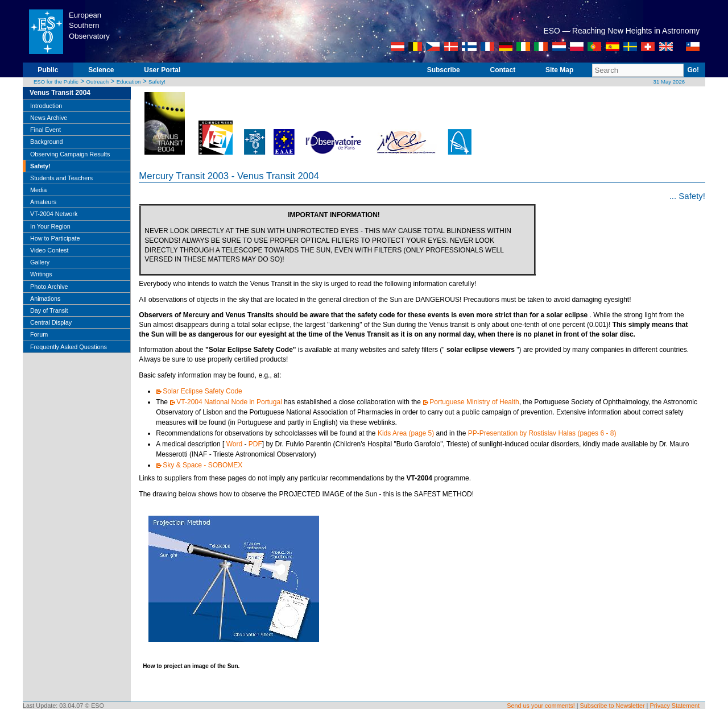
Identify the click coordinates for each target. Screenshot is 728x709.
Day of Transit (49, 310)
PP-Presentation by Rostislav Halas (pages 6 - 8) (542, 433)
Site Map (559, 70)
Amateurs (43, 202)
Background (47, 142)
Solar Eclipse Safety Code (202, 391)
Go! (693, 70)
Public (48, 70)
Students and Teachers (61, 178)
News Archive (49, 118)
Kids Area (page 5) (406, 433)
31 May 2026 (669, 82)
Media (38, 190)
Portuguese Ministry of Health (474, 402)
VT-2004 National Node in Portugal (229, 402)
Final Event (45, 130)
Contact (503, 70)
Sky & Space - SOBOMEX (202, 465)
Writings (41, 274)
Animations (45, 298)
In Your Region (50, 226)
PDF (255, 444)
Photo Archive (49, 287)
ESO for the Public (56, 82)
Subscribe (444, 70)
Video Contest (49, 250)
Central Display (51, 322)
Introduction (46, 106)
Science (101, 70)
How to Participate (55, 238)
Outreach (98, 82)
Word (234, 444)
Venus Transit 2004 (60, 93)
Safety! (157, 82)
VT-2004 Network (54, 214)
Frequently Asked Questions (69, 347)
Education (129, 82)
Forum (39, 334)
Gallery (40, 262)
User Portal (162, 70)
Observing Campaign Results (70, 154)
